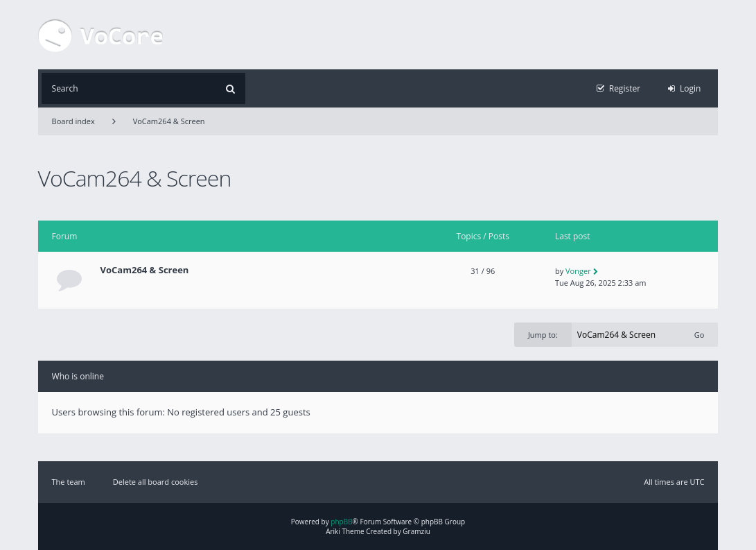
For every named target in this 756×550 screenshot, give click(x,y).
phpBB (341, 522)
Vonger (578, 271)
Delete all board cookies (156, 482)
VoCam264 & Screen (169, 121)
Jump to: (543, 335)
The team (69, 482)
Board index (73, 121)
